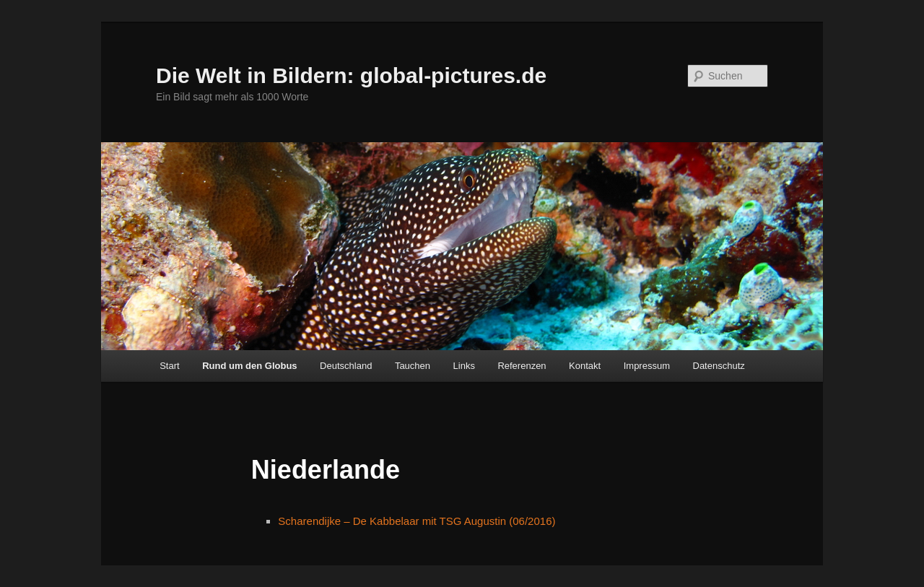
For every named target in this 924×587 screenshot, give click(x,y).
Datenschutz (719, 366)
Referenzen (522, 366)
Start (169, 366)
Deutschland (346, 366)
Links (464, 366)
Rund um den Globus (249, 366)
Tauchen (413, 366)
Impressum (647, 366)
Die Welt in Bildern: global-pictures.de (351, 75)
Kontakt (585, 366)
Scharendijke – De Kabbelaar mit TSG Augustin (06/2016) (417, 521)
